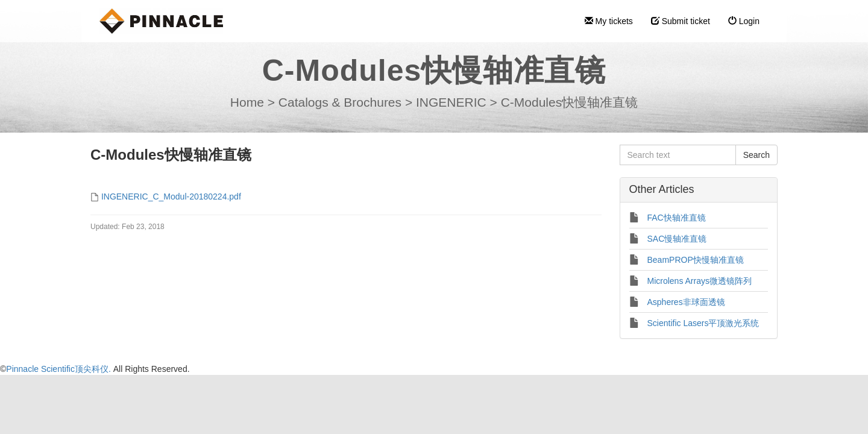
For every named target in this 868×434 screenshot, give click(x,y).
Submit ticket (681, 21)
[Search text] (678, 155)
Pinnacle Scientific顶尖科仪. (59, 369)
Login (744, 21)
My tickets (609, 21)
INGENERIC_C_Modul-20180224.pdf (171, 197)
